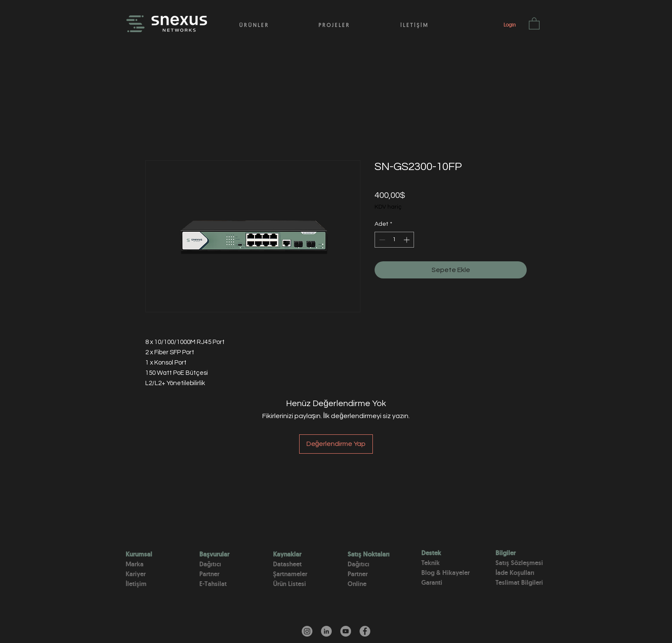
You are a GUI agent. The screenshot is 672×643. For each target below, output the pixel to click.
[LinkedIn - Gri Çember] (326, 631)
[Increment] (407, 240)
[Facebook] (365, 631)
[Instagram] (307, 631)
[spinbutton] (394, 240)
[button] (534, 23)
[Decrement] (381, 240)
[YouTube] (346, 631)
